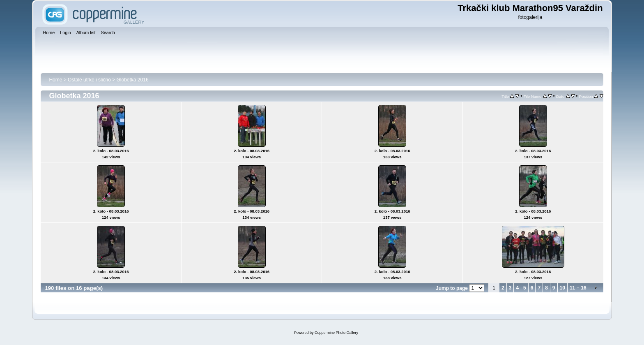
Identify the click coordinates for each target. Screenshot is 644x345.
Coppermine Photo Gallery (336, 333)
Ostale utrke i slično (89, 80)
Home (55, 80)
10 (562, 288)
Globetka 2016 (133, 80)
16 (583, 288)
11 (572, 288)
